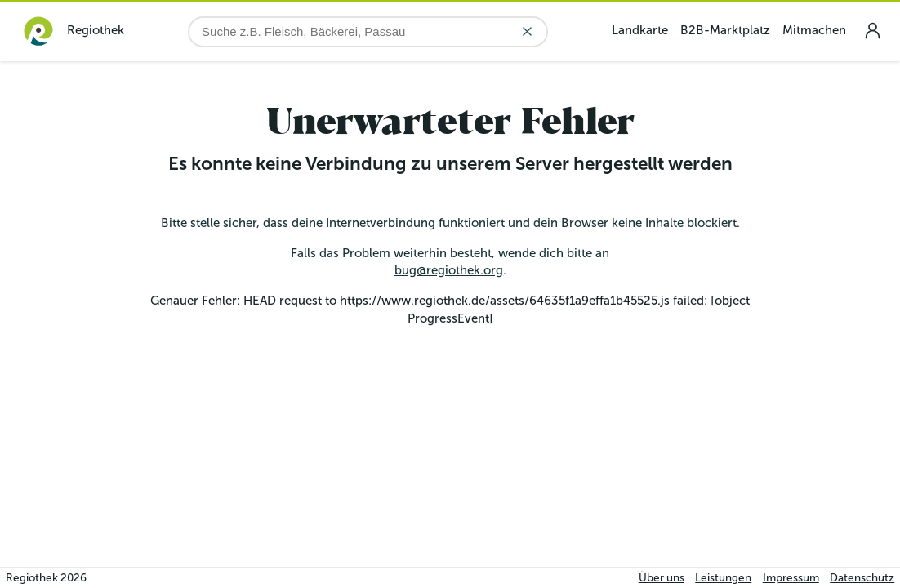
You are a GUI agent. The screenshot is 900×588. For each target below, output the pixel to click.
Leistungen (723, 578)
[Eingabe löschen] (527, 31)
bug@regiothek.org (449, 270)
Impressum (791, 578)
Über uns (662, 578)
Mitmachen (814, 30)
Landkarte (640, 30)
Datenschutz (862, 578)
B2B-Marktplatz (725, 30)
